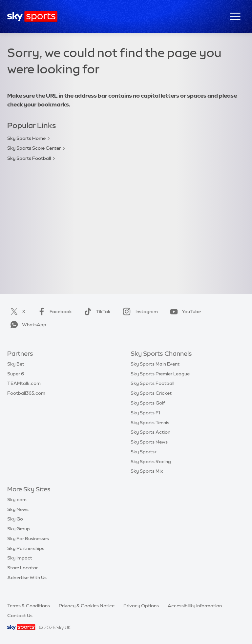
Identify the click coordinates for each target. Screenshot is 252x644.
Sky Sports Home (26, 138)
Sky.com (17, 500)
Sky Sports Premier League (160, 374)
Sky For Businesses (28, 539)
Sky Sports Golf (148, 403)
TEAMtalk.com (24, 383)
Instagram (139, 312)
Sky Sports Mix (147, 471)
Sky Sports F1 (145, 413)
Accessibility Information (195, 606)
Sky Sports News (149, 442)
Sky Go (15, 519)
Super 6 (16, 374)
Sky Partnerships (26, 548)
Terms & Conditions (29, 606)
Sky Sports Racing (151, 462)
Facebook (53, 312)
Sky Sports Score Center (34, 148)
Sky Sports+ (144, 452)
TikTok (96, 312)
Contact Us (20, 616)
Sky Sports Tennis (150, 423)
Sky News (18, 509)
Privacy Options (141, 606)
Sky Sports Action (150, 432)
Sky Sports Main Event (155, 364)
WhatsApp (27, 325)
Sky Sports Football (29, 158)
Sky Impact (20, 558)
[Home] (32, 17)
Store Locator (22, 568)
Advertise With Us (27, 578)
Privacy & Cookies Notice (87, 606)
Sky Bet (16, 364)
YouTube (184, 312)
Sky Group (19, 529)
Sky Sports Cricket (151, 393)
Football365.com (26, 393)
